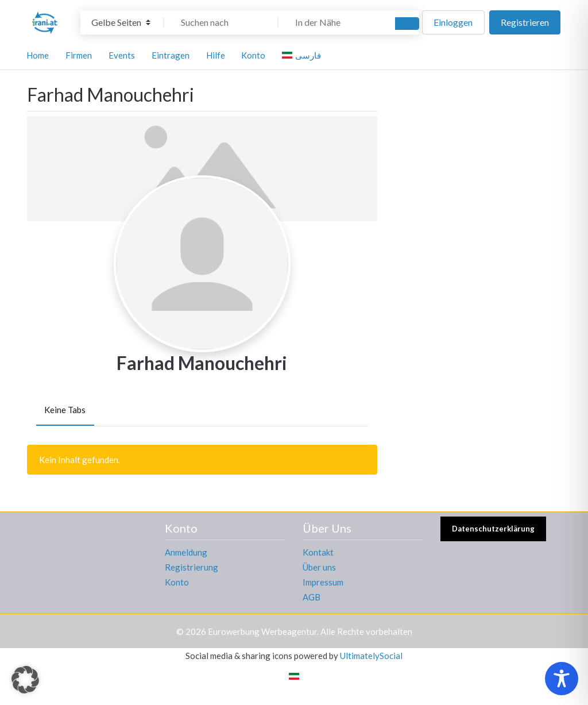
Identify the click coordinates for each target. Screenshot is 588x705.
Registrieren (525, 22)
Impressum (323, 582)
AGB (312, 597)
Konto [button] (253, 55)
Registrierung (192, 567)
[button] (25, 680)
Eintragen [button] (171, 55)
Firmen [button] (79, 55)
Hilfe (216, 55)
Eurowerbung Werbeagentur (262, 631)
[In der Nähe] (335, 22)
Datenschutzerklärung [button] (493, 529)
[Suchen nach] (221, 22)
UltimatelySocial (371, 656)
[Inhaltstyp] (121, 22)
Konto (177, 582)
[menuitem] (303, 55)
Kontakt (318, 552)
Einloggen (453, 22)
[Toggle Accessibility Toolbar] (562, 679)
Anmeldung (186, 552)
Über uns (319, 567)
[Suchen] (407, 24)
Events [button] (122, 55)
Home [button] (38, 55)
